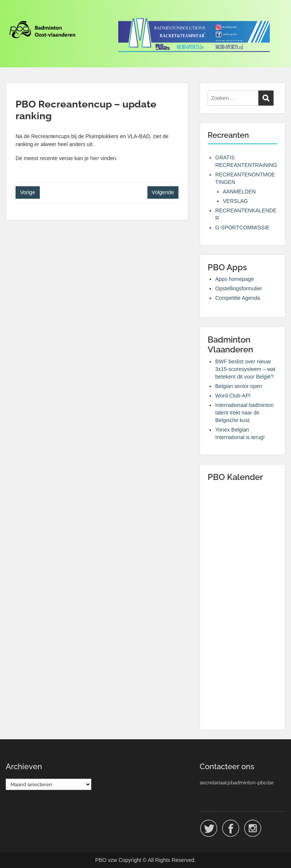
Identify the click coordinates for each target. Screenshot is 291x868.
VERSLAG (235, 201)
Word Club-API (233, 396)
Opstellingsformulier (239, 288)
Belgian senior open (239, 386)
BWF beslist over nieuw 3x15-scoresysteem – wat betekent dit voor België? (245, 369)
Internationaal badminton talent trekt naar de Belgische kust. (244, 413)
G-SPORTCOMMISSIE (242, 228)
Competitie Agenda (238, 298)
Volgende (163, 192)
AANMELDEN (239, 192)
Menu (14, 13)
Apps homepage (235, 279)
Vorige (28, 192)
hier (95, 158)
